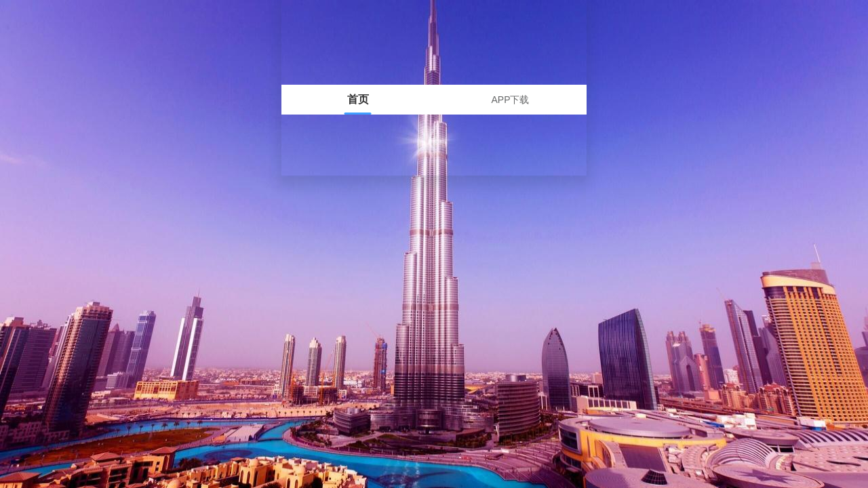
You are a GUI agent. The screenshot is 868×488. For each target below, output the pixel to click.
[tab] (358, 100)
